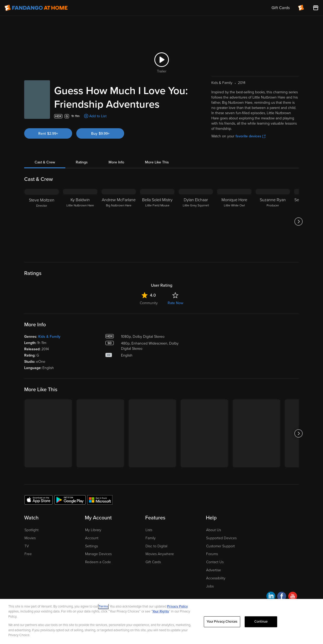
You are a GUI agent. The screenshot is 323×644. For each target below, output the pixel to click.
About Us (214, 530)
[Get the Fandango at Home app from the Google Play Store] (70, 500)
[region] (161, 621)
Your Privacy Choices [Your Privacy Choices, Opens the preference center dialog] (222, 622)
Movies (30, 538)
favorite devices (251, 136)
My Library (93, 530)
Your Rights (161, 611)
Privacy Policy (178, 606)
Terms (103, 606)
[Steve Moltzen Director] (42, 222)
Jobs (210, 586)
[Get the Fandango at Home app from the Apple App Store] (39, 500)
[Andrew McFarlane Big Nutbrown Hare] (119, 222)
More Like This (157, 162)
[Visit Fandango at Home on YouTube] (293, 597)
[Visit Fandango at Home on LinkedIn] (271, 597)
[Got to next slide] (299, 222)
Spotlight (31, 530)
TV (27, 546)
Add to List (98, 116)
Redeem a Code (98, 562)
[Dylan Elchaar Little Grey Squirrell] (196, 222)
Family (151, 538)
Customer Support (220, 546)
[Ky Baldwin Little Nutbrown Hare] (80, 222)
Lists (149, 530)
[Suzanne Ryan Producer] (273, 222)
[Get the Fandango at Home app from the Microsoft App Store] (100, 500)
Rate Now (175, 303)
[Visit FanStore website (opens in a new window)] (316, 8)
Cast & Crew (45, 162)
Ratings (82, 162)
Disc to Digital (156, 546)
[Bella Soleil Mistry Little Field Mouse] (157, 222)
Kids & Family (49, 337)
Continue (261, 622)
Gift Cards (153, 562)
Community (149, 303)
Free (28, 554)
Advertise (214, 570)
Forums (212, 554)
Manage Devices (98, 554)
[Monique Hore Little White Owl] (234, 222)
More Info (116, 162)
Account (92, 538)
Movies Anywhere (160, 554)
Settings (91, 546)
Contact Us (215, 562)
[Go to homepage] (36, 8)
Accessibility (216, 578)
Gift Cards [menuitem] (281, 8)
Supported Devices (221, 538)
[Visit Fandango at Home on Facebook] (282, 597)
